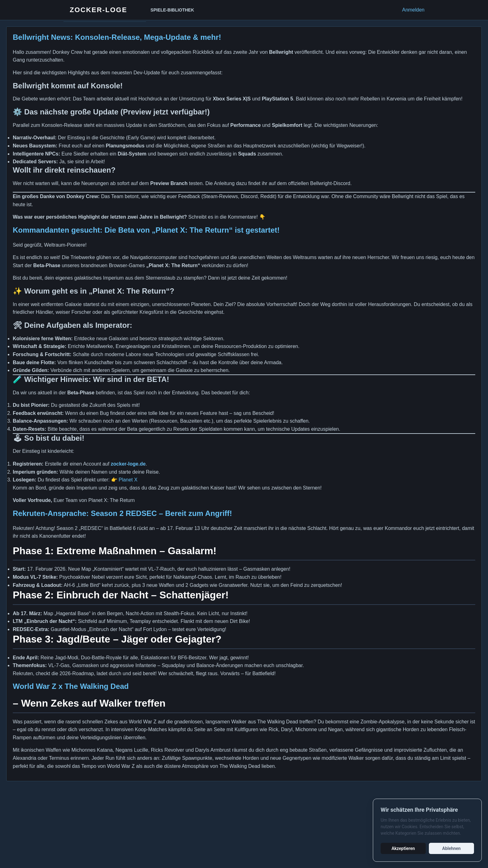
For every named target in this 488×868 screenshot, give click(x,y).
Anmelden (413, 10)
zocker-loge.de (128, 464)
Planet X (128, 480)
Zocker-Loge (99, 10)
